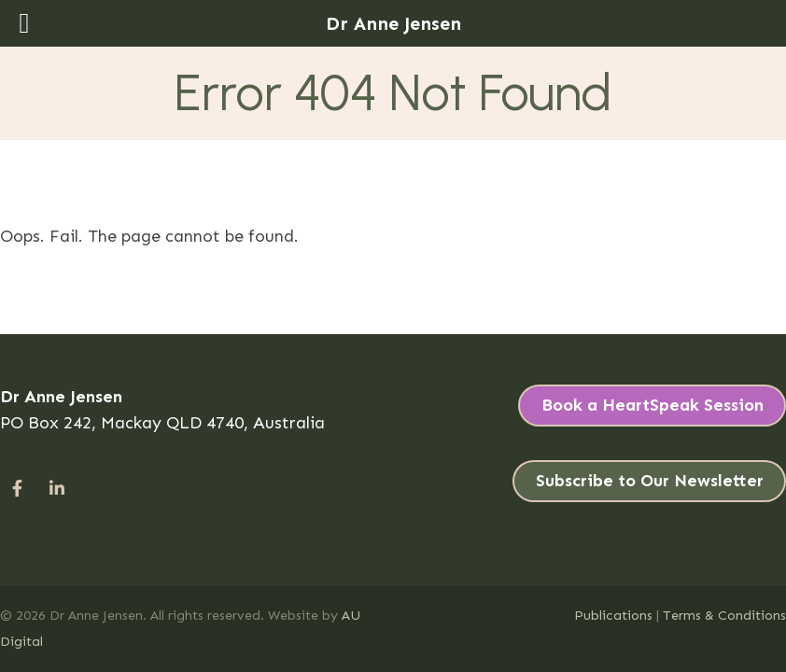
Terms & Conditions (724, 615)
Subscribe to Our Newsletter (650, 481)
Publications (613, 615)
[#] (17, 489)
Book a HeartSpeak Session (653, 405)
